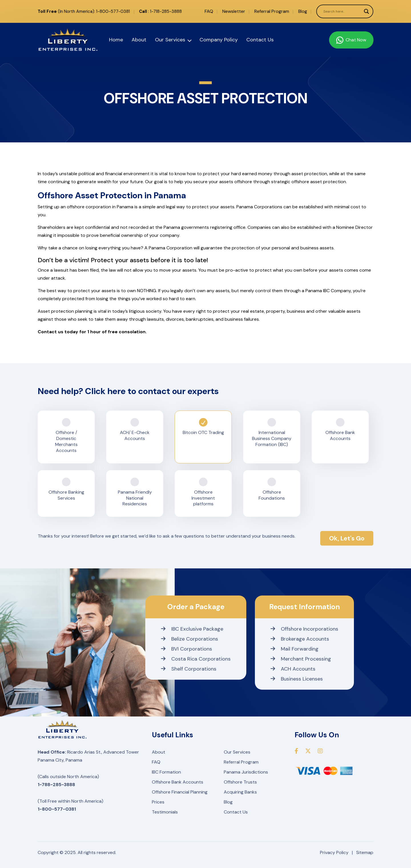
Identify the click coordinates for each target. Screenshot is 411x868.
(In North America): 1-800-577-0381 (84, 11)
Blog (303, 11)
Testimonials (165, 812)
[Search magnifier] (366, 11)
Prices (158, 802)
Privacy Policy (334, 852)
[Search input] (342, 11)
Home (116, 40)
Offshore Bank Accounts (178, 782)
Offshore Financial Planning (180, 792)
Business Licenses (297, 679)
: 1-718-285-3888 (160, 11)
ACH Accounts (293, 669)
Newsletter (234, 11)
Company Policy (219, 40)
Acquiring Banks (240, 792)
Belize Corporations (190, 639)
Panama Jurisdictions (246, 772)
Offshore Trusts (240, 782)
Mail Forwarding (295, 649)
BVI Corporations (187, 649)
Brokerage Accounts (300, 639)
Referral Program (272, 11)
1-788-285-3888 (56, 785)
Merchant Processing (301, 659)
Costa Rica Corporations (196, 659)
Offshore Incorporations (304, 629)
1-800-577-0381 (57, 809)
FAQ (209, 11)
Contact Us (260, 40)
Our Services (170, 40)
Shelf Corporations (189, 669)
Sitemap (365, 852)
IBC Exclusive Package (192, 629)
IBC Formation (166, 772)
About (139, 40)
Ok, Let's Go (347, 538)
